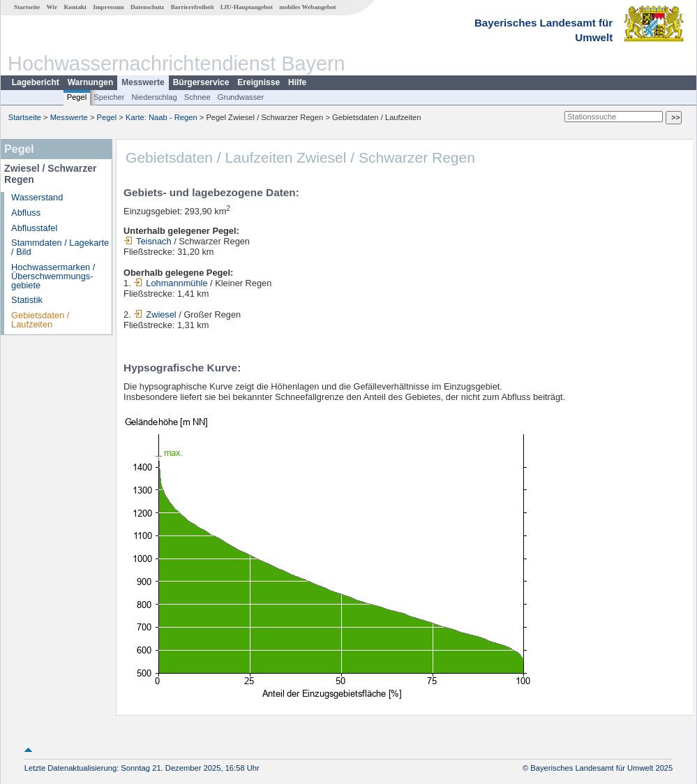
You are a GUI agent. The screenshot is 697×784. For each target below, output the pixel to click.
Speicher (109, 97)
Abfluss (26, 213)
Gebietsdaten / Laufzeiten (40, 320)
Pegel (77, 97)
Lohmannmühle (170, 283)
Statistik (27, 300)
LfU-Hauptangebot (247, 7)
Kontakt (75, 7)
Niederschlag (154, 97)
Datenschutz (148, 7)
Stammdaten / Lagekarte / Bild (60, 247)
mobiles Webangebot (307, 7)
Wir (52, 7)
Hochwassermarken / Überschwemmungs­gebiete (53, 276)
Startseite (27, 7)
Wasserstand (37, 197)
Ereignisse (258, 82)
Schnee (197, 97)
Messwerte (143, 82)
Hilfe (297, 82)
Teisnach (148, 241)
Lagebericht (36, 82)
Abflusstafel (34, 228)
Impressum (108, 7)
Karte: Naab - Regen (162, 117)
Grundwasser (241, 97)
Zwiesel (155, 315)
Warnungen (91, 82)
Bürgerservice (201, 82)
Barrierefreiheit (193, 7)
